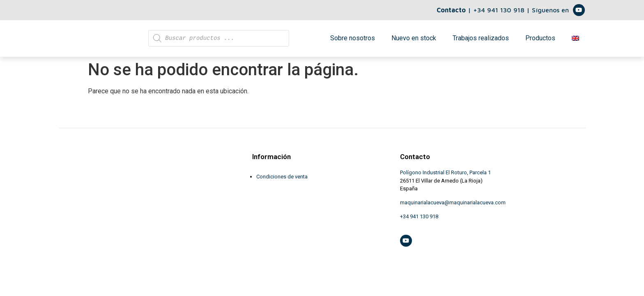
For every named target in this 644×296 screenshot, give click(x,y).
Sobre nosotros (353, 40)
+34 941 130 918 (500, 10)
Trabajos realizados (481, 40)
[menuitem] (575, 41)
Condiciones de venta (282, 181)
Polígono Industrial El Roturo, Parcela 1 (445, 177)
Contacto (451, 10)
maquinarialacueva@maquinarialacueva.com (453, 207)
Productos (540, 40)
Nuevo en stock (414, 40)
